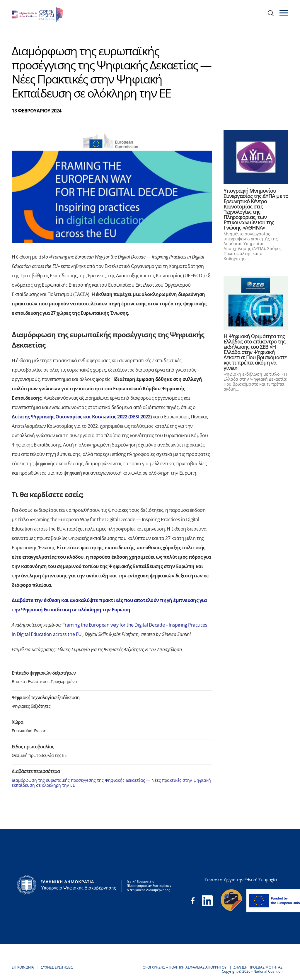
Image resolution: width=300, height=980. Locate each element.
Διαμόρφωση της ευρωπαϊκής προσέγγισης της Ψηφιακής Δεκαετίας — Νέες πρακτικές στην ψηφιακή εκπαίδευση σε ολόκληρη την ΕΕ (111, 783)
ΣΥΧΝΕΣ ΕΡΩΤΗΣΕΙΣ (57, 967)
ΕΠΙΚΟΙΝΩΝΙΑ (23, 967)
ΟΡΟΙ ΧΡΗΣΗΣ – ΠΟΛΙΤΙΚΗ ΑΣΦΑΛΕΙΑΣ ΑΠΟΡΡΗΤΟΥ (185, 967)
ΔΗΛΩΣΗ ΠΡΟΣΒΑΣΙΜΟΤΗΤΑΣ (258, 967)
